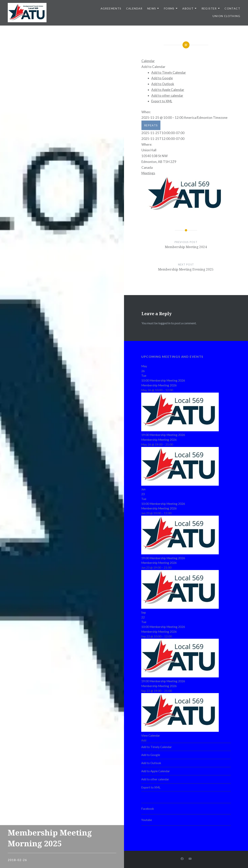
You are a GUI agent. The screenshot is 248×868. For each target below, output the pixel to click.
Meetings (148, 173)
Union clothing (226, 16)
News (152, 8)
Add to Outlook (163, 84)
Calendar (134, 8)
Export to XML (162, 101)
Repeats (151, 125)
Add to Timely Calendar (169, 72)
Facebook (148, 809)
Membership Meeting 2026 (159, 385)
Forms (169, 8)
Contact (232, 8)
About (188, 8)
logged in (164, 323)
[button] (153, 67)
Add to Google (162, 78)
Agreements (111, 8)
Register (209, 8)
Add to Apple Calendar (168, 90)
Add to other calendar (167, 95)
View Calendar (151, 735)
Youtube (147, 820)
